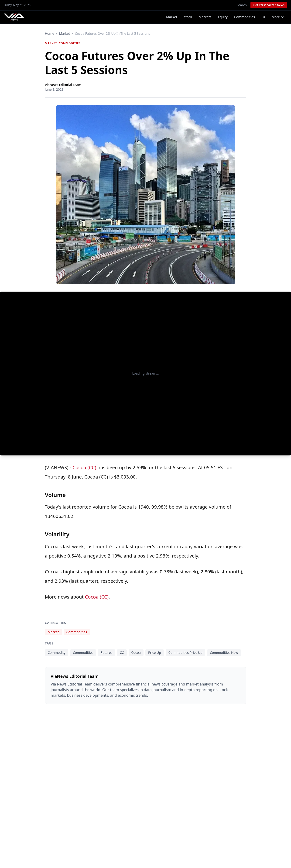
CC (122, 653)
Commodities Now (224, 653)
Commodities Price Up (185, 653)
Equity (223, 17)
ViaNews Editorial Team (63, 85)
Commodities (245, 17)
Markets (205, 17)
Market (172, 17)
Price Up (155, 653)
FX (263, 17)
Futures (106, 653)
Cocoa (136, 653)
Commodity (57, 653)
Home (50, 33)
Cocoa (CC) (84, 467)
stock (188, 17)
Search (242, 5)
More (278, 17)
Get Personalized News (269, 5)
